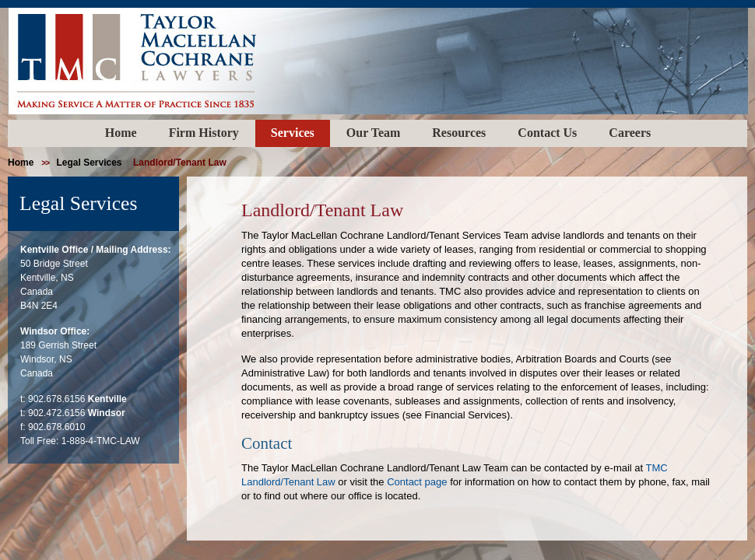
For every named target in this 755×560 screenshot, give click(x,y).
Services (293, 133)
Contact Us (547, 133)
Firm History (204, 133)
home (21, 163)
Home (121, 133)
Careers (630, 133)
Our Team (374, 133)
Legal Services (89, 163)
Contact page (417, 482)
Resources (459, 133)
